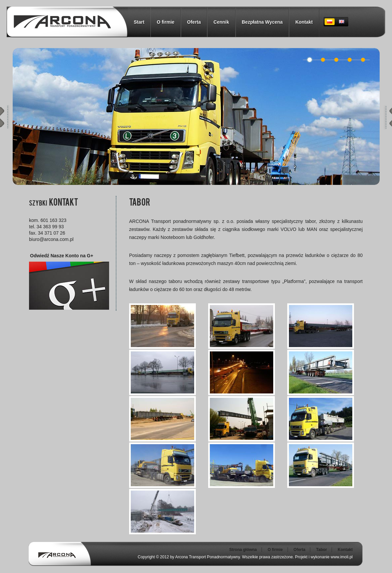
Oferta (194, 22)
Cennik (221, 22)
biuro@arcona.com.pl (51, 239)
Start (139, 22)
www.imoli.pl (342, 557)
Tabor (322, 550)
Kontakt (304, 22)
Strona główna (243, 550)
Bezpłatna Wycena (262, 22)
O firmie (166, 22)
